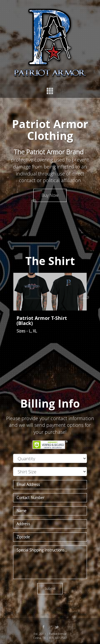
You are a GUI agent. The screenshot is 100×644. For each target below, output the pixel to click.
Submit (50, 588)
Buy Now (50, 195)
